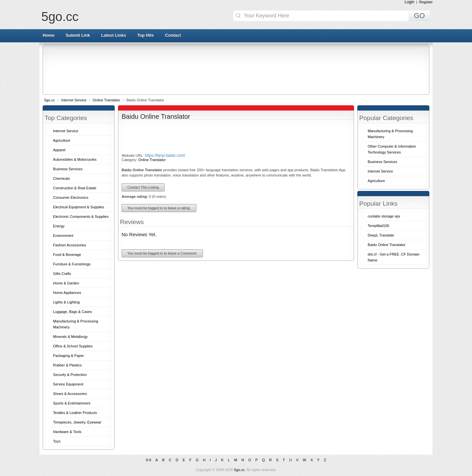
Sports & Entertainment (72, 403)
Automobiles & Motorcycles (75, 159)
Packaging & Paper (69, 356)
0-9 (148, 460)
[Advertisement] (236, 69)
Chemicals (61, 178)
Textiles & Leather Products (75, 413)
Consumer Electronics (71, 197)
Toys (57, 441)
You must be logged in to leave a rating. (159, 208)
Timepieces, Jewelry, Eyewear (77, 422)
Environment (63, 236)
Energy (59, 226)
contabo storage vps (384, 216)
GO (419, 16)
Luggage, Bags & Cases (73, 312)
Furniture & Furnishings (72, 264)
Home (49, 35)
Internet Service (74, 100)
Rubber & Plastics (67, 365)
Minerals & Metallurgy (70, 337)
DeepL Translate (381, 235)
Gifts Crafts (62, 274)
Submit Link (78, 35)
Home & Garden (66, 283)
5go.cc (60, 17)
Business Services (68, 169)
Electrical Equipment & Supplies (79, 207)
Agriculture (62, 140)
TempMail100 (378, 226)
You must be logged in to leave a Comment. (162, 253)
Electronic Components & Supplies (81, 217)
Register (426, 2)
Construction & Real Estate (75, 188)
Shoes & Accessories (70, 394)
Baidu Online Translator (387, 245)
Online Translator (107, 100)
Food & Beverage (67, 255)
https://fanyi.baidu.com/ (165, 155)
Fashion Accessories (70, 245)
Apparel (59, 150)
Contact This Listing (143, 187)
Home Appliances (67, 293)
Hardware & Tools (67, 432)
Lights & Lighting (66, 302)
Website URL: (133, 155)
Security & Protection (70, 375)
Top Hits (145, 35)
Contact (173, 35)
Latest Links (114, 35)
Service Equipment (68, 384)
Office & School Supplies (73, 346)
